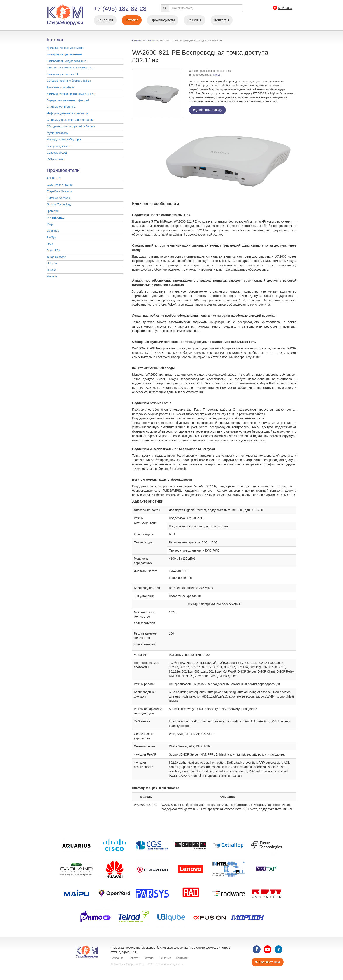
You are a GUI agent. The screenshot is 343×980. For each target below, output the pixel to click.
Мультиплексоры (58, 133)
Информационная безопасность (67, 113)
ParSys (51, 237)
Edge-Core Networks (60, 191)
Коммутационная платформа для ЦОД (72, 94)
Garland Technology (59, 205)
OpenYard (53, 231)
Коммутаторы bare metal (62, 74)
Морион (52, 277)
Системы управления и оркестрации (70, 120)
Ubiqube (52, 263)
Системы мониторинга (61, 107)
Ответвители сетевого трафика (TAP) (71, 68)
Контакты (222, 20)
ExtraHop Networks (59, 198)
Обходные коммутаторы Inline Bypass (71, 126)
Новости (134, 958)
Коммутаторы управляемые (65, 54)
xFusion (52, 270)
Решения (195, 20)
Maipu (51, 224)
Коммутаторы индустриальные (66, 61)
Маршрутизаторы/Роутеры (64, 140)
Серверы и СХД (57, 153)
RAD (50, 244)
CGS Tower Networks (60, 185)
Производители (163, 20)
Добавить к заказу (207, 110)
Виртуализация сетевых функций (68, 100)
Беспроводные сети (59, 146)
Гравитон (53, 211)
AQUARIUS (54, 178)
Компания (105, 20)
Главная (137, 40)
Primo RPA (53, 251)
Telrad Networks (57, 257)
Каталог (132, 20)
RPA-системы (55, 159)
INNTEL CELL (55, 218)
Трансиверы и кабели (61, 87)
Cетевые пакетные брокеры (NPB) (69, 81)
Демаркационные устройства (66, 48)
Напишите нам (268, 962)
